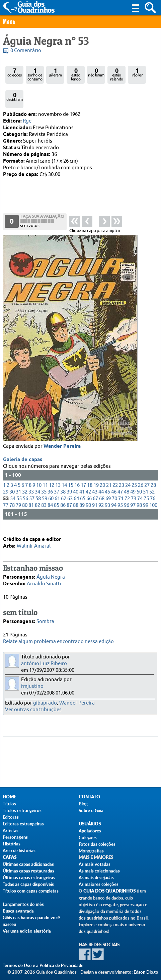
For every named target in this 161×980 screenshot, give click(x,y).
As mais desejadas (96, 877)
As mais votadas (95, 864)
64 (76, 472)
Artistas (11, 830)
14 (64, 459)
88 (76, 479)
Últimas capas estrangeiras (29, 877)
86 (63, 479)
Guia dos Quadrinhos (109, 891)
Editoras (11, 817)
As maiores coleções (99, 884)
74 (140, 472)
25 (134, 459)
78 (12, 479)
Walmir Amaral (34, 535)
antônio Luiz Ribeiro (44, 664)
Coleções (88, 837)
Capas (10, 857)
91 (95, 479)
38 (63, 466)
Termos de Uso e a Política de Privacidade (43, 965)
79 (18, 479)
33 (31, 466)
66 (89, 472)
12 (52, 459)
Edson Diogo (146, 972)
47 (120, 466)
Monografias (91, 851)
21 (109, 459)
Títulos (9, 804)
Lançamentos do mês (23, 904)
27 (147, 459)
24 (128, 459)
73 (134, 472)
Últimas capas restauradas (28, 871)
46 (114, 466)
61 (57, 472)
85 (57, 479)
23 (122, 459)
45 (107, 466)
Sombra (45, 610)
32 (25, 466)
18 (90, 459)
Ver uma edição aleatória (27, 931)
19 (96, 459)
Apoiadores (90, 831)
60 (51, 472)
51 (146, 466)
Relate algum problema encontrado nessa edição (58, 642)
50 (139, 466)
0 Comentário (26, 51)
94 (114, 479)
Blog (83, 804)
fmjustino (32, 686)
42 (88, 466)
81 (31, 479)
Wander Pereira (62, 420)
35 (44, 466)
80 (25, 479)
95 (120, 479)
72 (127, 472)
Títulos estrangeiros (22, 810)
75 (146, 472)
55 (19, 472)
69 (108, 472)
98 (139, 479)
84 (50, 479)
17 (83, 459)
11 (45, 459)
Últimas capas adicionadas (28, 864)
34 (37, 466)
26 (141, 459)
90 (88, 479)
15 (71, 459)
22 (115, 459)
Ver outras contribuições (33, 710)
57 (32, 472)
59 (45, 472)
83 (44, 479)
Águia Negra (51, 566)
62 (64, 472)
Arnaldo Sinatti (44, 572)
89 (82, 479)
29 (6, 466)
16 (77, 459)
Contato (89, 797)
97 (133, 479)
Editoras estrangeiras (23, 824)
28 (153, 459)
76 (153, 472)
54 (13, 472)
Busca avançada (18, 911)
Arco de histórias (19, 850)
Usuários (90, 824)
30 (12, 466)
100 (153, 479)
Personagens (15, 837)
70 (114, 472)
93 (107, 479)
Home (9, 797)
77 (6, 479)
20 (102, 459)
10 (39, 459)
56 (25, 472)
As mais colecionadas (99, 871)
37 (57, 466)
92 (101, 479)
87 (69, 479)
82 (37, 479)
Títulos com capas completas (31, 891)
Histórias (12, 844)
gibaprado (45, 703)
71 (121, 472)
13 (58, 459)
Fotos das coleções (97, 844)
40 (76, 466)
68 (102, 472)
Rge (27, 121)
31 (18, 466)
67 (95, 472)
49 (133, 466)
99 (146, 479)
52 (152, 466)
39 (69, 466)
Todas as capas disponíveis (28, 884)
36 (50, 466)
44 (101, 466)
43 (95, 466)
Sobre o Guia (91, 810)
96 (127, 479)
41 (82, 466)
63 (70, 472)
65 (83, 472)
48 (127, 466)
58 (38, 472)
